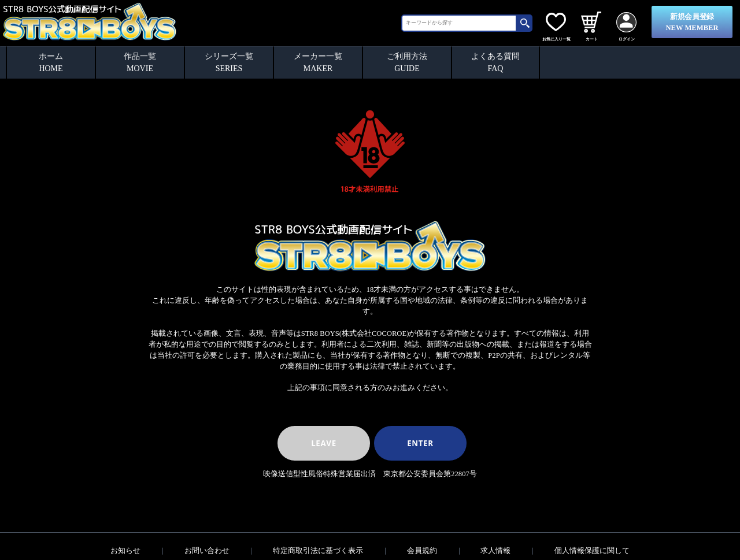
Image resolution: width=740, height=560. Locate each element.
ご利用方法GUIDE (407, 62)
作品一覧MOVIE (140, 62)
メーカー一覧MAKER (318, 62)
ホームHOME (51, 62)
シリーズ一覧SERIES (229, 62)
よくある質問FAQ (495, 62)
